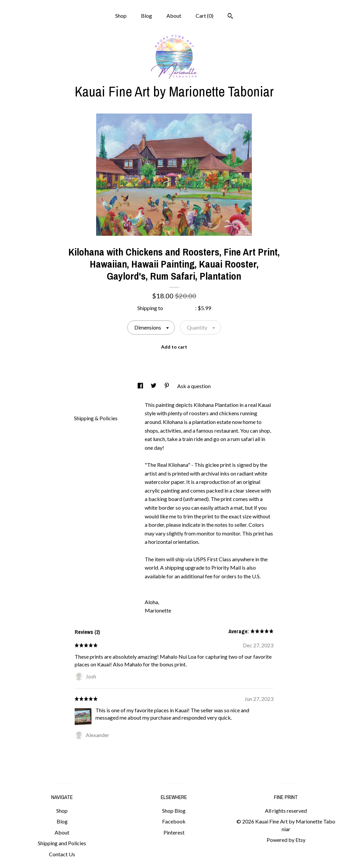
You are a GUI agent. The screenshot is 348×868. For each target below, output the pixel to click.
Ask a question (194, 386)
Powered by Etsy (286, 840)
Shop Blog (174, 811)
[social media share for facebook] (141, 386)
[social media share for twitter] (154, 386)
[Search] (230, 17)
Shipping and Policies (62, 843)
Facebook (174, 821)
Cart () (204, 16)
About (174, 16)
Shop (121, 16)
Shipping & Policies (96, 418)
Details (85, 404)
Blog (147, 16)
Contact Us (62, 854)
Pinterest (174, 832)
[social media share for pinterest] (167, 386)
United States (180, 308)
